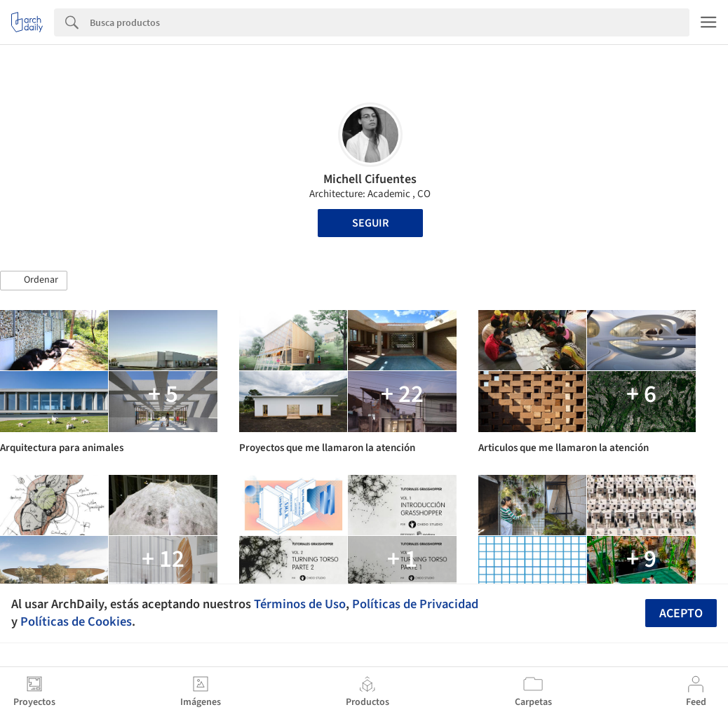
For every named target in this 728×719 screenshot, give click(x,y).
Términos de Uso (300, 604)
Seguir (370, 223)
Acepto (681, 613)
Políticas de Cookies (76, 621)
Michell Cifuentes (370, 179)
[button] (34, 281)
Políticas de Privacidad (415, 604)
